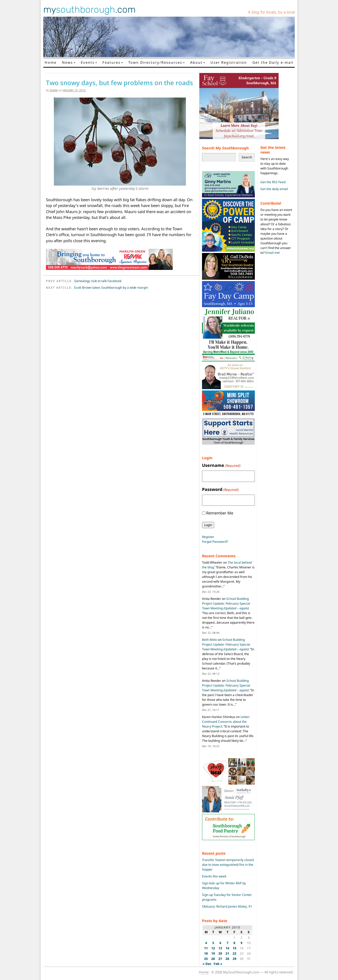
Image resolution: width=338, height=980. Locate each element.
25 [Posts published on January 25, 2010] (206, 959)
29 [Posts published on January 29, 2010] (234, 959)
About (196, 62)
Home (51, 62)
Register (208, 537)
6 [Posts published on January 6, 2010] (220, 943)
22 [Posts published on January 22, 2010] (234, 953)
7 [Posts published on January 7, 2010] (227, 943)
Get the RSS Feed (273, 182)
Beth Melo (210, 640)
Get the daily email (274, 189)
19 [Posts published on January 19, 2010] (213, 953)
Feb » (218, 964)
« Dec (207, 964)
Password (220, 489)
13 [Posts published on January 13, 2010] (220, 948)
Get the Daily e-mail (273, 62)
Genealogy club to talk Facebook (98, 281)
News (67, 62)
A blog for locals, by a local (271, 12)
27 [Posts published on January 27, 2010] (220, 959)
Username (221, 465)
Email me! (273, 253)
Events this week (214, 876)
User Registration (229, 62)
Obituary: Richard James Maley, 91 (227, 906)
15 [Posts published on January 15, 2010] (234, 948)
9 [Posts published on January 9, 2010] (241, 943)
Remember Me (220, 513)
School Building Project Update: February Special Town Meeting (226, 603)
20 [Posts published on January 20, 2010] (220, 953)
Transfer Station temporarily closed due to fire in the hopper (228, 865)
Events (88, 62)
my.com (90, 10)
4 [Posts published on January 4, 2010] (206, 943)
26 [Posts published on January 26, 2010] (213, 959)
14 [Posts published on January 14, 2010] (227, 948)
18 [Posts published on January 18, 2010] (206, 953)
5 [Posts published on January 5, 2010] (213, 943)
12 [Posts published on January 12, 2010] (213, 948)
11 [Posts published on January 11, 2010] (206, 948)
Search (247, 157)
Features (111, 62)
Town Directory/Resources (155, 62)
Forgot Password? (215, 542)
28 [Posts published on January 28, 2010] (227, 959)
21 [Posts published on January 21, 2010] (227, 953)
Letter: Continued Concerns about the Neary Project (226, 722)
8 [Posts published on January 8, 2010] (234, 943)
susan (54, 90)
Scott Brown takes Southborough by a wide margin (111, 287)
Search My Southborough (225, 148)
